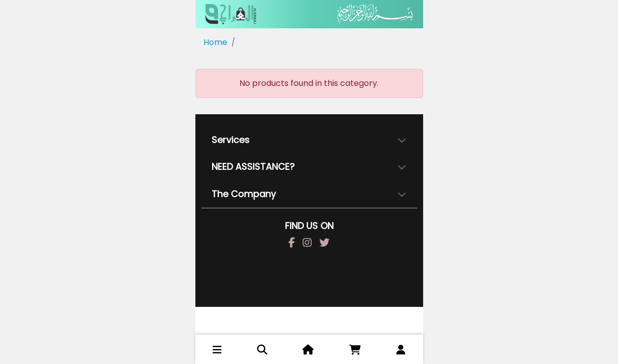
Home (215, 42)
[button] (217, 350)
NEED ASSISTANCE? (253, 167)
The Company (244, 194)
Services (231, 140)
